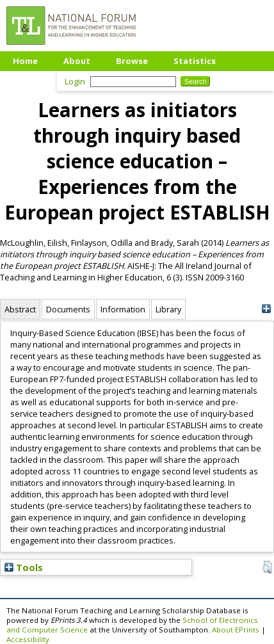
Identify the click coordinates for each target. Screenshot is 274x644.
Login (75, 81)
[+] (266, 309)
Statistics (195, 61)
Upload (28, 80)
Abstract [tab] (20, 309)
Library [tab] (168, 309)
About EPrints (236, 630)
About (77, 61)
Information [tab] (123, 309)
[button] (267, 567)
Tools (24, 567)
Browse (132, 61)
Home (25, 61)
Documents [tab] (68, 309)
